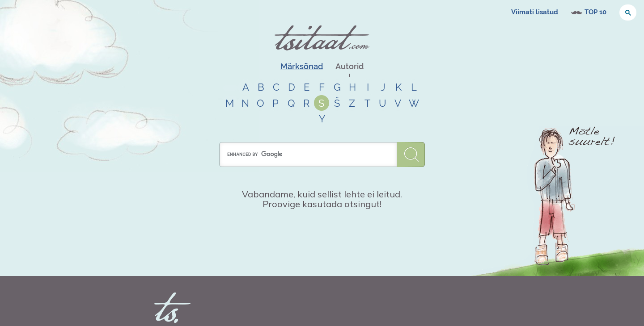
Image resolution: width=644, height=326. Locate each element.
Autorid (350, 66)
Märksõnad (302, 66)
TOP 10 (595, 12)
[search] (308, 155)
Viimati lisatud (535, 12)
